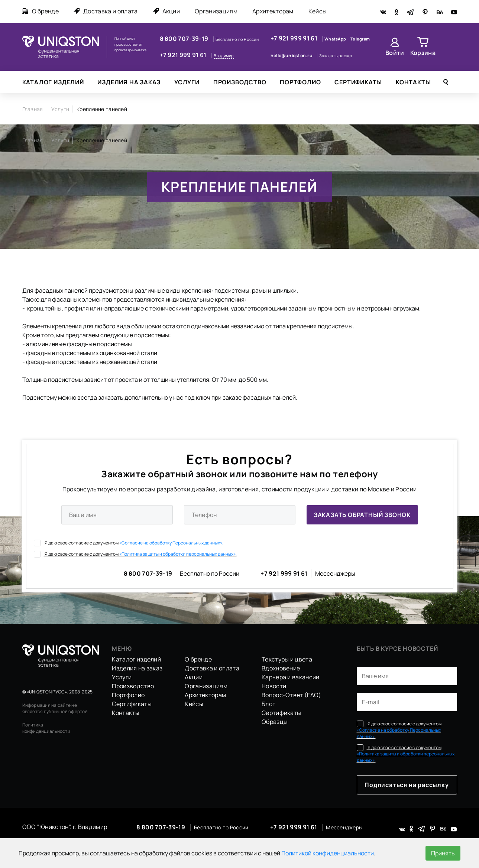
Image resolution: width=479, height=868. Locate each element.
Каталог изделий (53, 82)
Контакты (413, 82)
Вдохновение (281, 668)
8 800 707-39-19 (185, 39)
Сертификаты (358, 82)
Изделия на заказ (129, 82)
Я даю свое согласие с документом (129, 543)
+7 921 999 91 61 (184, 55)
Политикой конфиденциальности (328, 853)
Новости (274, 686)
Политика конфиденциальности (46, 728)
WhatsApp (336, 39)
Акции (166, 11)
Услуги (187, 82)
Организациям (216, 11)
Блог (268, 704)
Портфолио (300, 82)
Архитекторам (273, 11)
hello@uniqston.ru (292, 56)
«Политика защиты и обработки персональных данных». (178, 554)
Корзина (423, 53)
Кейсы (318, 11)
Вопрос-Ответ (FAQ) (292, 695)
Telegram (360, 39)
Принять (443, 853)
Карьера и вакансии (291, 677)
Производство (240, 82)
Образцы (275, 722)
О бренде (41, 11)
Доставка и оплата (106, 11)
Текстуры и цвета (287, 659)
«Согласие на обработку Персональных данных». (171, 543)
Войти (395, 53)
